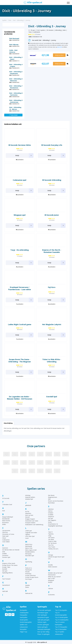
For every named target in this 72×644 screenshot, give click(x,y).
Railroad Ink (29, 593)
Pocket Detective (30, 575)
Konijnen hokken (30, 523)
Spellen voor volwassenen (24, 625)
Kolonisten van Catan (32, 521)
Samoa (50, 511)
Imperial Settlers (30, 497)
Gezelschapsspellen (26, 622)
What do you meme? (54, 577)
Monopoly (28, 554)
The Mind (51, 539)
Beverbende (6, 519)
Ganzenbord (6, 585)
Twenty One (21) (53, 549)
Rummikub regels (43, 613)
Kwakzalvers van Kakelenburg (34, 525)
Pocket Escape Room (32, 577)
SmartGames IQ (53, 524)
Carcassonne (6, 530)
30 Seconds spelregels (44, 610)
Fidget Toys (23, 631)
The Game (51, 538)
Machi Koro (29, 544)
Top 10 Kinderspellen (61, 617)
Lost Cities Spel (30, 536)
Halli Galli (5, 591)
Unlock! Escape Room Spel (56, 557)
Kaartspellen (24, 617)
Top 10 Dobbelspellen (62, 620)
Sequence (51, 517)
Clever (4, 538)
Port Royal (28, 579)
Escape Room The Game (10, 565)
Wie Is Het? (51, 579)
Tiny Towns (52, 547)
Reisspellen (23, 629)
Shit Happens (52, 520)
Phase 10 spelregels (43, 634)
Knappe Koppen (30, 519)
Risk (49, 499)
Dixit (4, 552)
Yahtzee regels (42, 622)
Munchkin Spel (30, 556)
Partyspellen (24, 615)
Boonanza (5, 522)
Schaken (51, 513)
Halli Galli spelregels (43, 620)
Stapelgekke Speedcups (55, 526)
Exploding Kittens (7, 573)
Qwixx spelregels (42, 627)
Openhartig (29, 562)
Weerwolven (52, 575)
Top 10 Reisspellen (61, 629)
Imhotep (28, 495)
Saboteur (51, 509)
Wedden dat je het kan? (55, 573)
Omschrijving (8, 423)
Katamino (28, 513)
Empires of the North (9, 563)
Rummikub (51, 503)
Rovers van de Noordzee (56, 501)
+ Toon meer (13, 115)
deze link (59, 47)
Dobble (4, 554)
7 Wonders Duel (7, 504)
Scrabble (51, 515)
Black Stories (6, 521)
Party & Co (29, 568)
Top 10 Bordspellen (61, 610)
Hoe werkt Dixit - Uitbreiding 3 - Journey (42, 40)
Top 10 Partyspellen (61, 627)
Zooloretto (51, 595)
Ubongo (51, 555)
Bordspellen (23, 610)
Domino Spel (6, 557)
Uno (49, 559)
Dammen (5, 548)
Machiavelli (29, 546)
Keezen (27, 517)
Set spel (50, 518)
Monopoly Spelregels (44, 629)
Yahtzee (51, 588)
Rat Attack (51, 495)
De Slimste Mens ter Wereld (11, 550)
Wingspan (51, 580)
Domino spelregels (43, 624)
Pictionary (28, 574)
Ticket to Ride (52, 541)
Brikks (4, 524)
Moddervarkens (30, 552)
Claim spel (5, 536)
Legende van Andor (31, 533)
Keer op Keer (29, 515)
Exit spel (5, 571)
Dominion (5, 555)
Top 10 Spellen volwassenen (60, 632)
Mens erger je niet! (31, 550)
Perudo (27, 572)
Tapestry (51, 534)
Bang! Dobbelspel (8, 517)
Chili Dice (5, 532)
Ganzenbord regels (43, 617)
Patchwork (28, 570)
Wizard (50, 582)
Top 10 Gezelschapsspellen (61, 614)
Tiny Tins (51, 545)
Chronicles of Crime (8, 534)
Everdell (5, 569)
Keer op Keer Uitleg (43, 631)
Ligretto (28, 534)
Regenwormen (53, 497)
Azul (4, 511)
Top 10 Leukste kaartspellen (60, 623)
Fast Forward (6, 579)
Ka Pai (27, 511)
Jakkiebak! (28, 505)
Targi (50, 536)
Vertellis (50, 565)
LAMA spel (28, 531)
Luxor (27, 538)
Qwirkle (27, 585)
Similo (50, 522)
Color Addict (6, 542)
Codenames (6, 540)
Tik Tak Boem (52, 543)
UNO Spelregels (42, 615)
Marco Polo (29, 548)
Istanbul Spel (29, 499)
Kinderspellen (24, 620)
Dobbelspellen (24, 613)
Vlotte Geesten (53, 567)
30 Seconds (6, 498)
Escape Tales (6, 567)
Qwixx (27, 587)
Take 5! (50, 532)
